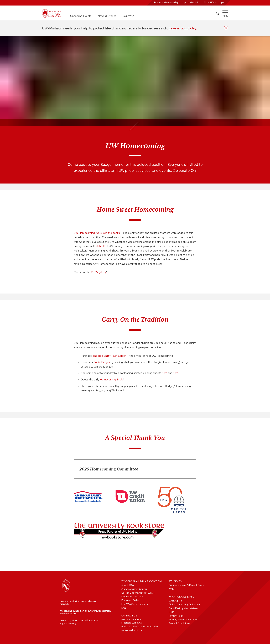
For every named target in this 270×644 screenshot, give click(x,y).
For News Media (130, 600)
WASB (172, 589)
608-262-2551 (129, 626)
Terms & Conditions (179, 623)
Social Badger (102, 362)
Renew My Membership (166, 2)
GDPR (172, 612)
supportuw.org (68, 623)
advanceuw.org (68, 614)
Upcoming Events (81, 16)
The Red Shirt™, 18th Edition (109, 356)
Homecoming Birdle (112, 379)
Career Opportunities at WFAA (138, 593)
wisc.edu (64, 604)
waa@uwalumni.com (132, 630)
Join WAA (128, 16)
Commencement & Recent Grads (186, 585)
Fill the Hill (100, 246)
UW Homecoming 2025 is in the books (97, 233)
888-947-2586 (149, 626)
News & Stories (107, 16)
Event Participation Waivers (183, 608)
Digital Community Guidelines (184, 604)
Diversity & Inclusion (132, 596)
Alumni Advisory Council (134, 589)
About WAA (128, 585)
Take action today (183, 28)
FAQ (124, 608)
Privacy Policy (176, 616)
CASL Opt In (175, 601)
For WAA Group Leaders (134, 604)
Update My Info (191, 2)
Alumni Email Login (214, 2)
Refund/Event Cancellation (183, 620)
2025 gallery (99, 272)
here (165, 373)
